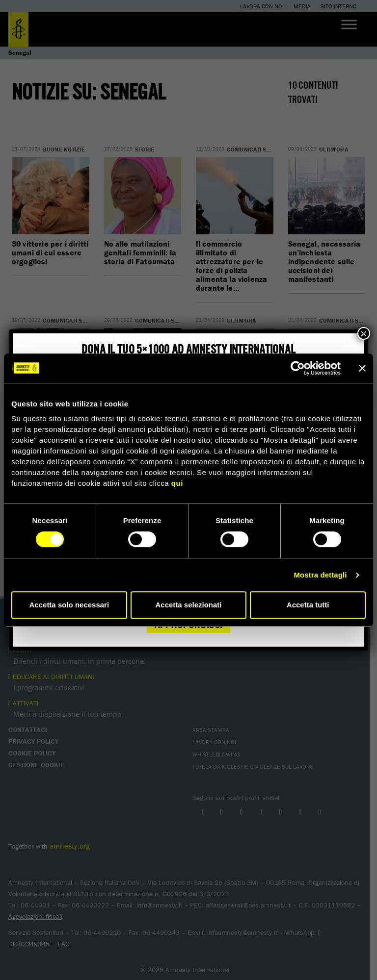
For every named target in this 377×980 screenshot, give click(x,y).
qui (177, 483)
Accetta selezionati (188, 605)
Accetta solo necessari (69, 605)
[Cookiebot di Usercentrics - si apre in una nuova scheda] (298, 368)
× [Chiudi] (364, 333)
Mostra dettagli (320, 575)
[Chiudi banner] (362, 368)
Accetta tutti (308, 605)
